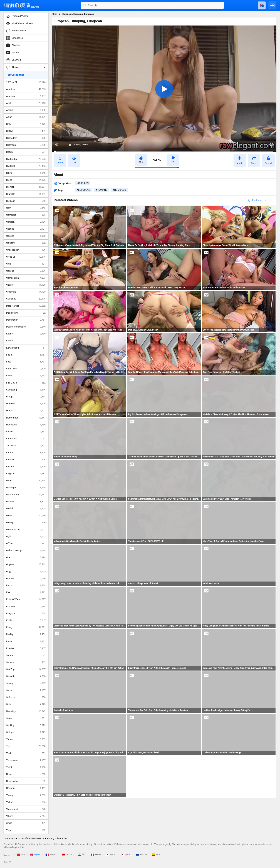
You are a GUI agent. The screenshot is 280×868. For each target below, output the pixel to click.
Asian (26, 117)
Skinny (26, 683)
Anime (26, 110)
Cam (26, 208)
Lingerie (26, 474)
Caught (26, 236)
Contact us (9, 838)
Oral (26, 557)
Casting (26, 229)
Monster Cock (26, 530)
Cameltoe (26, 215)
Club (26, 264)
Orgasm (26, 564)
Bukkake (26, 201)
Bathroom (26, 145)
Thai (26, 753)
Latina (26, 453)
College (26, 271)
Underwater (26, 781)
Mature (26, 502)
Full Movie (26, 383)
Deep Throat (26, 306)
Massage (26, 488)
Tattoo (26, 739)
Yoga (26, 830)
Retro (26, 641)
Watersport (26, 809)
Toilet (26, 767)
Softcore (26, 697)
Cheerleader (26, 250)
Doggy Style (26, 313)
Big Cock (26, 166)
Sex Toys (26, 669)
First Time (26, 369)
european (83, 183)
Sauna (26, 655)
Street (26, 718)
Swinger (26, 732)
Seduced (26, 662)
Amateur (26, 89)
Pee (26, 592)
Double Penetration (26, 327)
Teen (26, 746)
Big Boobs (26, 159)
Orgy (26, 572)
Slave (26, 690)
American (26, 96)
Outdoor (26, 578)
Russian (26, 648)
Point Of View (26, 599)
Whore (26, 816)
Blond (26, 180)
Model (26, 509)
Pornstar (26, 606)
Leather (26, 460)
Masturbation (26, 495)
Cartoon (26, 222)
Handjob (26, 404)
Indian (26, 432)
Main (54, 14)
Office (26, 544)
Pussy (26, 627)
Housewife (26, 425)
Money (26, 522)
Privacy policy (54, 838)
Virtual (26, 802)
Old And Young (26, 550)
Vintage (26, 795)
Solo (26, 704)
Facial (26, 355)
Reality (26, 634)
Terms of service (26, 838)
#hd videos (119, 190)
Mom (26, 516)
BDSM (26, 131)
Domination (26, 320)
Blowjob (26, 187)
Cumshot (26, 299)
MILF (26, 481)
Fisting (26, 376)
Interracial (26, 439)
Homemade (26, 418)
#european (83, 190)
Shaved (26, 676)
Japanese (26, 446)
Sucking (26, 725)
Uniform (26, 788)
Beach (26, 152)
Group (26, 397)
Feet (26, 362)
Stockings (26, 711)
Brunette (26, 194)
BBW (26, 124)
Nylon (26, 537)
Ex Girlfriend (26, 348)
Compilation (26, 278)
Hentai (26, 411)
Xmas (26, 823)
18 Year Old (26, 82)
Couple (26, 285)
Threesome (26, 760)
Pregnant (26, 613)
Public (26, 620)
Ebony (26, 334)
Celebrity (26, 243)
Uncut (26, 774)
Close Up (26, 257)
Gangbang (26, 390)
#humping (101, 190)
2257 (66, 838)
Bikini (26, 173)
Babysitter (26, 138)
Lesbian (26, 467)
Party (26, 585)
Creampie (26, 292)
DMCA (41, 838)
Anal (26, 103)
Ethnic (26, 341)
